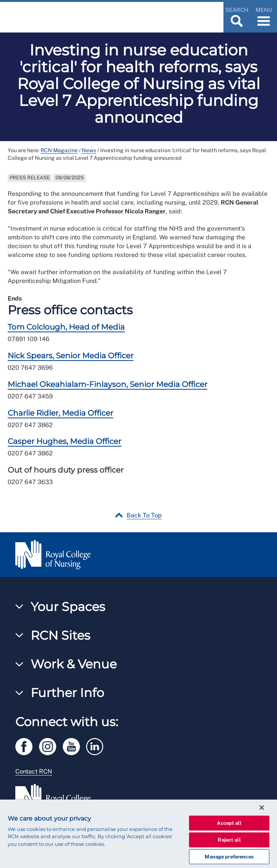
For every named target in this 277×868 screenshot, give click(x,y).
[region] (138, 834)
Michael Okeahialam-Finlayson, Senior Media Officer (108, 384)
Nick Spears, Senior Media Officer (71, 356)
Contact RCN (34, 771)
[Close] (262, 808)
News (89, 150)
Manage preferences (229, 857)
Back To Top (144, 515)
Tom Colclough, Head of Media (66, 327)
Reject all (229, 840)
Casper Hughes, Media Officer (64, 441)
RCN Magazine (59, 150)
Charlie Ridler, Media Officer (60, 413)
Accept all (229, 823)
